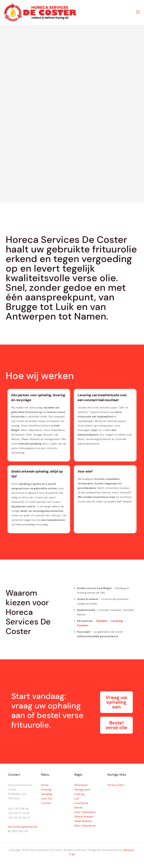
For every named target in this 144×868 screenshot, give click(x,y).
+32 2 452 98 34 (18, 809)
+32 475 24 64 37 (19, 818)
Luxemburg (81, 803)
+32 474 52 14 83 (18, 813)
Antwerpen (81, 785)
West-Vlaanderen (85, 826)
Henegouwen (82, 789)
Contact (83, 625)
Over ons (47, 798)
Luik (77, 798)
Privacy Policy (116, 785)
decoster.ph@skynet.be (23, 827)
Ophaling (46, 794)
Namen (79, 807)
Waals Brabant (83, 821)
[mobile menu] (138, 12)
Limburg (79, 794)
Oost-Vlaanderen (85, 812)
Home (45, 785)
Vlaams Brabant (84, 816)
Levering (117, 621)
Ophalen (102, 621)
